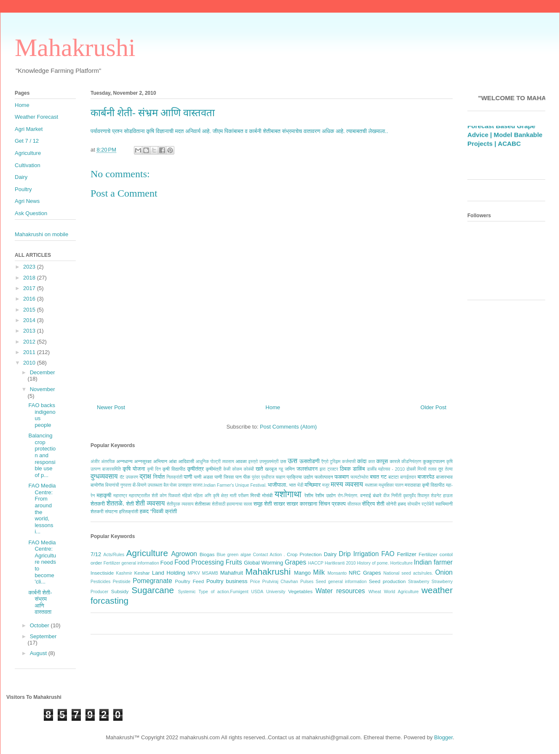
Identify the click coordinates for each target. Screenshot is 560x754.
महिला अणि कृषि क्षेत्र (211, 496)
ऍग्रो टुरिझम (331, 462)
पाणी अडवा (203, 477)
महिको (187, 496)
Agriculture (147, 553)
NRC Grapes (365, 573)
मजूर (326, 485)
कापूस (382, 461)
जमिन (290, 469)
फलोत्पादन (324, 477)
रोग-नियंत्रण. (348, 496)
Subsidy (120, 591)
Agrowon (184, 554)
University (276, 592)
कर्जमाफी (349, 462)
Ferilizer (407, 554)
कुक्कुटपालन (434, 461)
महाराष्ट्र (120, 496)
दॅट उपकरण (129, 477)
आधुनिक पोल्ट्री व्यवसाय (215, 462)
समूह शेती (263, 504)
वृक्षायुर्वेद (410, 496)
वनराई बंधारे (371, 495)
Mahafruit (232, 573)
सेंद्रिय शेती (373, 504)
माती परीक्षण (239, 496)
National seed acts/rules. (408, 573)
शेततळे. (115, 503)
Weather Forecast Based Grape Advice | (501, 135)
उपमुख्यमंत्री (269, 462)
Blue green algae (234, 555)
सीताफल (354, 504)
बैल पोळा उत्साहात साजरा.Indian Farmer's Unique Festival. (215, 485)
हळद (144, 511)
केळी (227, 469)
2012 (30, 342)
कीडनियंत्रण (411, 462)
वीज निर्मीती (392, 496)
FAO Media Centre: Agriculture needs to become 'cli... (42, 562)
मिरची (255, 495)
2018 (30, 278)
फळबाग (341, 477)
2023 (30, 267)
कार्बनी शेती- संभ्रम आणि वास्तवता (153, 113)
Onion (444, 572)
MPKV (193, 573)
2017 (30, 288)
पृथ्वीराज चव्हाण (273, 477)
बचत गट (378, 477)
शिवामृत (424, 496)
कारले (395, 461)
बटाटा (393, 477)
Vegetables (300, 591)
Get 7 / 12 (27, 141)
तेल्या (449, 469)
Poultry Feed (190, 581)
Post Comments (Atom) (288, 427)
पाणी (188, 477)
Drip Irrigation (359, 554)
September (43, 636)
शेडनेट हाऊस (442, 496)
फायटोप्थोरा (360, 477)
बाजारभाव (444, 477)
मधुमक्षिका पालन (391, 485)
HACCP (316, 563)
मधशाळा (371, 485)
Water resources (340, 591)
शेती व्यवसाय (150, 503)
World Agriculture (401, 592)
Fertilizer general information (131, 563)
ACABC (509, 152)
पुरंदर (256, 477)
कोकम (237, 469)
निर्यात (159, 477)
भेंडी (300, 485)
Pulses (307, 582)
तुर (441, 469)
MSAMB (210, 573)
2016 (30, 299)
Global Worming (263, 563)
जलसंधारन (307, 469)
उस (283, 461)
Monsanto (337, 573)
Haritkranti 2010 (340, 563)
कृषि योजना (134, 469)
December (43, 372)
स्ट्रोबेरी (428, 504)
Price (255, 582)
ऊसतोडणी (309, 461)
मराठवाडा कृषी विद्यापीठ (425, 485)
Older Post (433, 407)
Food (167, 563)
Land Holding (169, 573)
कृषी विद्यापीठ (174, 469)
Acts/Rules (114, 555)
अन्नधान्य (124, 461)
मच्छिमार (312, 485)
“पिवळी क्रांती (164, 511)
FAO (388, 554)
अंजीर (95, 462)
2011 (30, 352)
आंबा (173, 461)
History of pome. (373, 563)
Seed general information (341, 582)
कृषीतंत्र (196, 469)
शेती (130, 504)
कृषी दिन (154, 469)
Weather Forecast (36, 117)
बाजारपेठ (426, 477)
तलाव (432, 469)
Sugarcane (153, 590)
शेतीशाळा (203, 504)
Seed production (387, 581)
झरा (323, 469)
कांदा (362, 461)
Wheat (375, 592)
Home (273, 407)
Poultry (23, 189)
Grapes (295, 562)
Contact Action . (269, 555)
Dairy (330, 554)
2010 (30, 363)
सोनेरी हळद (396, 504)
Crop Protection (304, 554)
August (39, 653)
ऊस (292, 461)
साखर (279, 504)
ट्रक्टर (333, 469)
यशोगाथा (288, 494)
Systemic (187, 592)
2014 (30, 320)
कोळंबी (249, 469)
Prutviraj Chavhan (280, 582)
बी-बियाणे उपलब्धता (148, 485)
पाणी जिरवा (224, 477)
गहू (281, 469)
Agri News (27, 201)
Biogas (207, 554)
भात (292, 485)
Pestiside (122, 582)
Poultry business (227, 581)
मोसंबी (268, 495)
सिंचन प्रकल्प (332, 504)
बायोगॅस (97, 485)
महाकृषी (104, 495)
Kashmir (124, 573)
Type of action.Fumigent (223, 592)
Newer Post (111, 407)
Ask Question (31, 213)
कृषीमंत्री (214, 469)
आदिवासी (186, 461)
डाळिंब (359, 469)
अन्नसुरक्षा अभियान (151, 461)
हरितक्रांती (129, 511)
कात (371, 462)
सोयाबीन (414, 504)
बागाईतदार (408, 477)
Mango (302, 573)
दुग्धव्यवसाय (104, 476)
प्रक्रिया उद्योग (300, 477)
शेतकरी (98, 504)
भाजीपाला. (278, 485)
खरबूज (271, 469)
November (43, 389)
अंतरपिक (108, 462)
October (40, 625)
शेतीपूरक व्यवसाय (180, 504)
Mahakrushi (75, 48)
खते (259, 469)
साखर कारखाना (302, 504)
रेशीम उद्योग (326, 495)
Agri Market (29, 129)
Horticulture (401, 563)
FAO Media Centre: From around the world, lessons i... (42, 509)
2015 (30, 310)
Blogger (443, 737)
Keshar (142, 573)
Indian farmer (433, 562)
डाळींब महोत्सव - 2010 (386, 469)
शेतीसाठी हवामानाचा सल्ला (232, 504)
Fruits (234, 562)
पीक (247, 477)
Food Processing (199, 562)
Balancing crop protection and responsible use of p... (42, 455)
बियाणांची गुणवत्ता (118, 485)
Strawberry (419, 582)
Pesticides (100, 582)
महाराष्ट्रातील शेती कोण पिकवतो (155, 496)
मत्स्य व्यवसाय (347, 484)
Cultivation (28, 165)
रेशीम (309, 495)
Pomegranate (152, 581)
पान (239, 477)
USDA (257, 592)
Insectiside (102, 573)
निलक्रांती (174, 477)
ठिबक (345, 469)
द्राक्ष (145, 476)
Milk (319, 572)
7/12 (96, 554)
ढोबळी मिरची (416, 469)
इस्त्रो (253, 462)
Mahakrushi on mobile (41, 234)
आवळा (241, 461)
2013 (30, 331)
